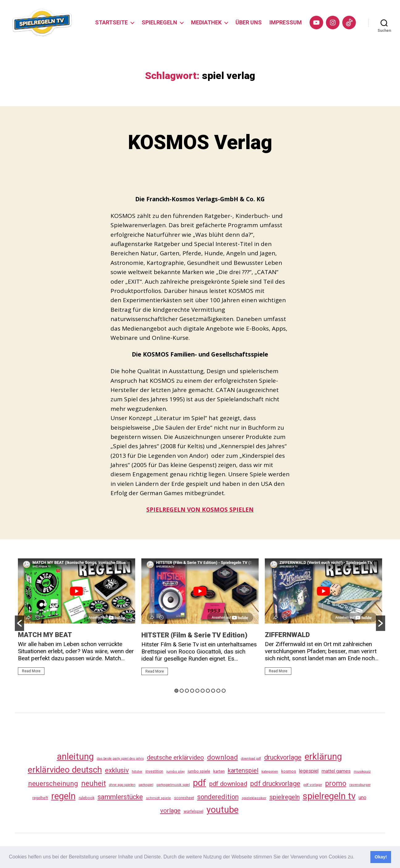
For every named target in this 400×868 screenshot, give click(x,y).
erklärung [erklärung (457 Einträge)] (323, 757)
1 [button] (176, 691)
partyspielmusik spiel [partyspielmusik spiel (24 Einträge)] (173, 785)
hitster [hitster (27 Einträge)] (137, 771)
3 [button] (187, 691)
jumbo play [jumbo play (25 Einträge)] (175, 772)
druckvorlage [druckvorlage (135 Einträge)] (283, 757)
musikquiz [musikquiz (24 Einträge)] (362, 772)
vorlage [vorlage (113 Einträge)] (170, 811)
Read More (31, 671)
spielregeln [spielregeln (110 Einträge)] (285, 797)
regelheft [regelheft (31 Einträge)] (40, 798)
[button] (357, 858)
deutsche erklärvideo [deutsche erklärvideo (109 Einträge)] (175, 757)
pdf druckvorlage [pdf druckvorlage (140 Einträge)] (275, 784)
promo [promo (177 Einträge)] (336, 784)
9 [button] (218, 691)
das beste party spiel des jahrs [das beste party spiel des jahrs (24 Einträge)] (120, 759)
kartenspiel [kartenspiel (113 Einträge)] (243, 770)
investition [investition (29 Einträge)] (154, 771)
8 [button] (213, 691)
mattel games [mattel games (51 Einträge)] (336, 771)
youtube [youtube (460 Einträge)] (223, 810)
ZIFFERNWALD (287, 635)
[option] (77, 619)
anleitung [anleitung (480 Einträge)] (75, 757)
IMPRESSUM (286, 22)
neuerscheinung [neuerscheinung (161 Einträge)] (53, 783)
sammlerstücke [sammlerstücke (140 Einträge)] (120, 797)
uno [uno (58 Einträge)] (362, 797)
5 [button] (197, 691)
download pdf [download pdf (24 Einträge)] (251, 759)
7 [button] (208, 691)
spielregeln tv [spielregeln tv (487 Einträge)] (329, 796)
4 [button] (192, 691)
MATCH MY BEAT (45, 635)
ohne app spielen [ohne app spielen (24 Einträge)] (122, 785)
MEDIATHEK (206, 22)
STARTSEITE (111, 22)
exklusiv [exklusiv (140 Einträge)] (117, 770)
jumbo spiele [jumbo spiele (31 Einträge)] (199, 771)
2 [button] (182, 691)
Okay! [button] (381, 857)
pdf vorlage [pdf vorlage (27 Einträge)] (313, 785)
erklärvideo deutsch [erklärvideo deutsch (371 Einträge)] (65, 770)
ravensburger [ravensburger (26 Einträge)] (360, 785)
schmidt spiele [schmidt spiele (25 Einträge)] (158, 798)
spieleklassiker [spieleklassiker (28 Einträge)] (254, 798)
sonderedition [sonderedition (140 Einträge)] (218, 797)
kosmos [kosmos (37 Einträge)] (289, 771)
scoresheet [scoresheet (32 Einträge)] (184, 798)
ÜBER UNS (249, 22)
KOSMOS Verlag (200, 142)
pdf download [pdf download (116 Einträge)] (228, 784)
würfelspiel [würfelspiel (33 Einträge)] (194, 811)
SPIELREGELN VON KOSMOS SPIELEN (200, 510)
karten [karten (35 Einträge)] (219, 771)
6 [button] (203, 691)
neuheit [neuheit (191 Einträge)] (94, 783)
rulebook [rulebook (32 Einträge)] (87, 798)
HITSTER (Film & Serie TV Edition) (194, 635)
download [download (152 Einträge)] (223, 757)
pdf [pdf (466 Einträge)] (200, 783)
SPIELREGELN (159, 22)
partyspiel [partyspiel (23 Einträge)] (146, 785)
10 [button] (224, 691)
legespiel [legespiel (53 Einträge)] (309, 771)
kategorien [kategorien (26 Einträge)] (270, 771)
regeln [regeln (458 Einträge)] (63, 796)
